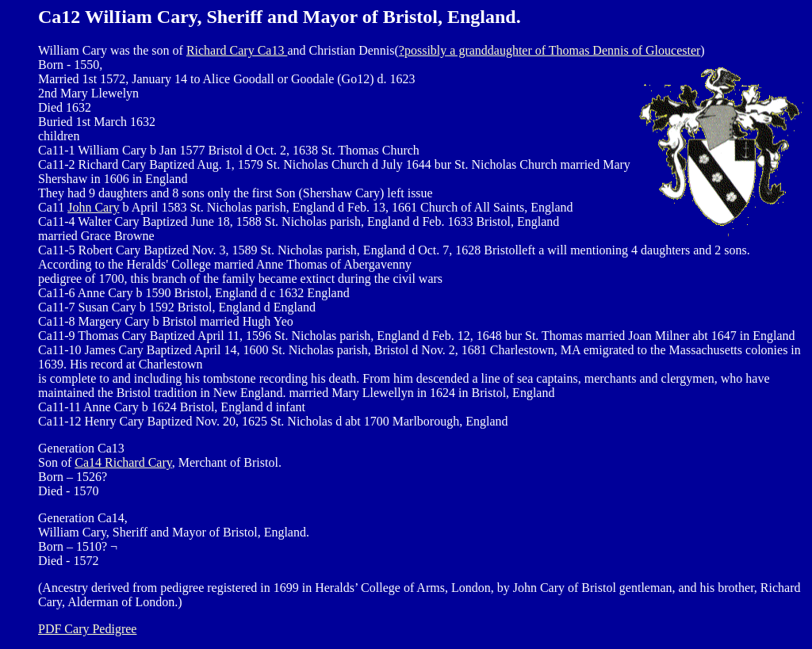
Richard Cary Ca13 (237, 50)
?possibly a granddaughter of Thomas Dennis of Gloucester (550, 50)
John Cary (93, 207)
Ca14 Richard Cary (123, 462)
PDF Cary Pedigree (87, 629)
